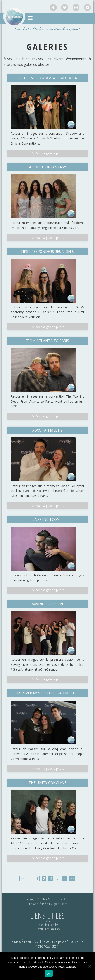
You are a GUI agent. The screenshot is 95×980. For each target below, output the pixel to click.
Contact (48, 921)
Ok (49, 974)
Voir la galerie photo (47, 153)
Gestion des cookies (49, 929)
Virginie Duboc (59, 904)
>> (72, 878)
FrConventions (61, 899)
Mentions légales (49, 925)
